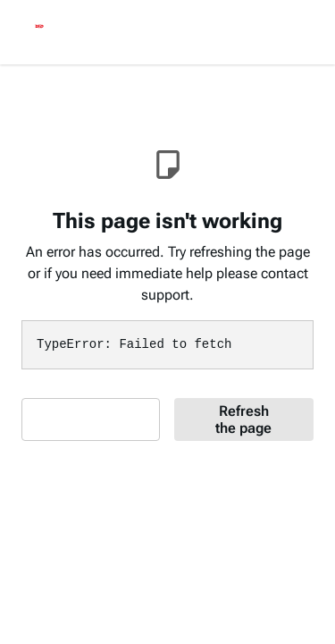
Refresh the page (243, 419)
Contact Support (84, 419)
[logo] (39, 29)
